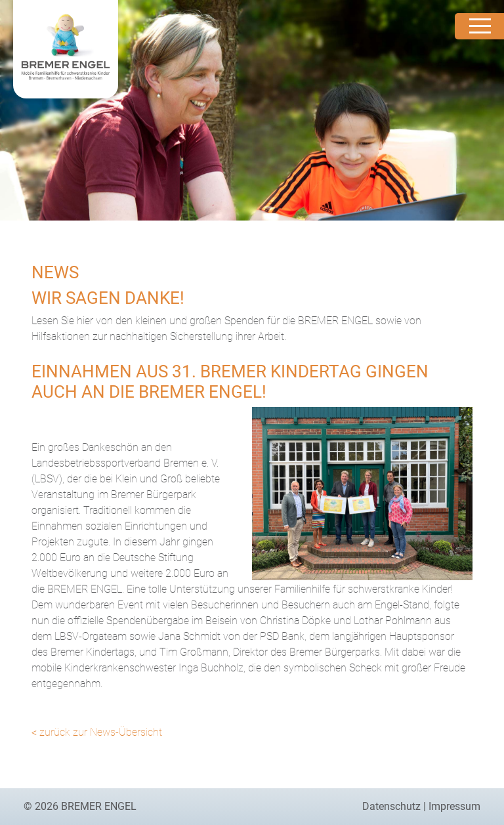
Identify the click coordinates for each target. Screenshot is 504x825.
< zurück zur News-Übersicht (97, 732)
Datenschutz (391, 806)
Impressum (454, 806)
